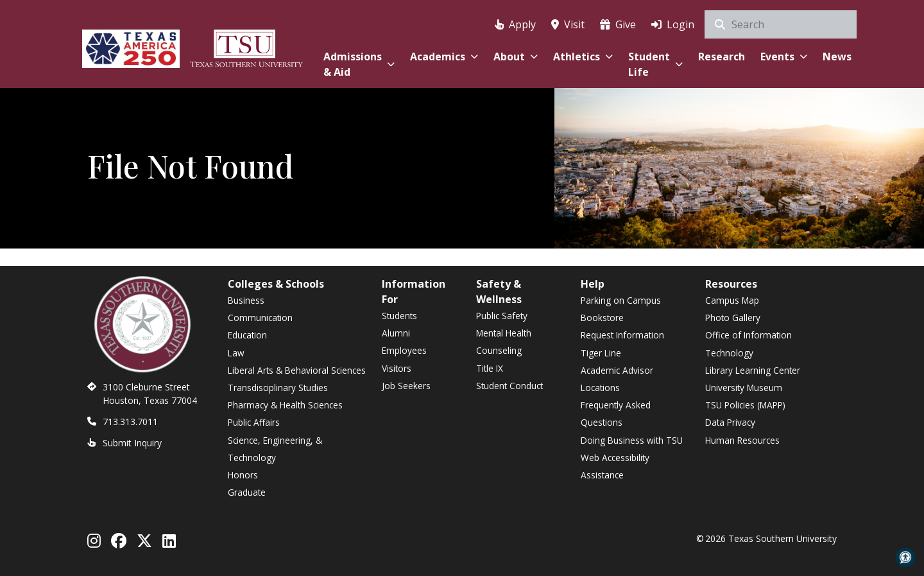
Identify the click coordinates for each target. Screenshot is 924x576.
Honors (243, 475)
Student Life (655, 64)
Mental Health (504, 333)
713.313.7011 (130, 422)
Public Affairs (254, 422)
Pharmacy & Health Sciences (285, 405)
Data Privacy (730, 422)
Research (722, 57)
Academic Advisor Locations (617, 379)
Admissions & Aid (359, 64)
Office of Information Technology (749, 344)
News (837, 57)
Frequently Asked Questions (616, 414)
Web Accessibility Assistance (615, 466)
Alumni (396, 333)
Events (784, 57)
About (516, 57)
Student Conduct (509, 386)
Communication (260, 318)
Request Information (622, 335)
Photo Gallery (733, 318)
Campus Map (732, 300)
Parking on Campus (621, 300)
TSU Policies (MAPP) (745, 405)
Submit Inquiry (132, 443)
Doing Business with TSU (632, 440)
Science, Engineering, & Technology (275, 449)
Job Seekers (406, 386)
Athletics (583, 57)
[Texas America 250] (131, 47)
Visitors (397, 368)
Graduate (247, 492)
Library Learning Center (753, 370)
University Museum (744, 388)
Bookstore (602, 318)
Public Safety (502, 316)
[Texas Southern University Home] (246, 47)
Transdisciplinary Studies (278, 388)
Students (399, 316)
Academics (444, 57)
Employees (404, 350)
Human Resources (742, 440)
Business (246, 300)
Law (236, 353)
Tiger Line (601, 353)
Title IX (490, 368)
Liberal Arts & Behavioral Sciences (297, 370)
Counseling (499, 350)
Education (247, 335)
